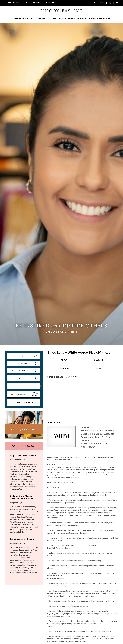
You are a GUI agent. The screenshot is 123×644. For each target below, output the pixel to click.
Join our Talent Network (99, 18)
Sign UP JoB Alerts (24, 429)
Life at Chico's (58, 18)
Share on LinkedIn (113, 3)
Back (99, 368)
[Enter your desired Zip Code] (21, 386)
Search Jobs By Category (18, 363)
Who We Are (30, 18)
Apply (64, 360)
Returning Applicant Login (44, 3)
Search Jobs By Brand (17, 371)
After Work (82, 18)
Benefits (72, 18)
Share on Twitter (110, 3)
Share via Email (117, 3)
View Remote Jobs (18, 394)
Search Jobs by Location (18, 378)
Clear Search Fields (24, 403)
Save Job (99, 360)
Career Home (18, 18)
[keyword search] (24, 356)
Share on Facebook (107, 3)
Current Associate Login (16, 2)
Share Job (64, 368)
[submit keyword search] (36, 356)
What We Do (43, 18)
